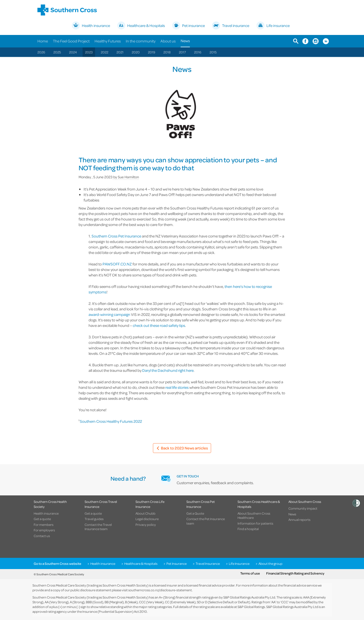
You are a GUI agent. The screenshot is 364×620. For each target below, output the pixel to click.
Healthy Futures (108, 41)
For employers (44, 530)
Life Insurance (239, 564)
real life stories (177, 387)
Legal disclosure (147, 519)
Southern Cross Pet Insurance (116, 236)
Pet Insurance (177, 564)
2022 (105, 52)
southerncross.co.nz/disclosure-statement (160, 590)
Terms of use (250, 573)
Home (43, 41)
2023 (89, 52)
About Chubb (145, 513)
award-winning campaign (109, 314)
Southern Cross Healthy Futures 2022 (111, 421)
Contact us (42, 536)
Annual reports (299, 520)
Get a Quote (195, 513)
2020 (136, 52)
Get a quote (42, 519)
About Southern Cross (305, 502)
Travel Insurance (208, 564)
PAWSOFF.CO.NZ (117, 264)
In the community (141, 41)
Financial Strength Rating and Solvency (295, 573)
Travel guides (94, 519)
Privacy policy (146, 525)
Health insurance (46, 513)
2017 (182, 52)
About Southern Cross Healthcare (254, 516)
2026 (41, 52)
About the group (270, 564)
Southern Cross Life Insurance (150, 504)
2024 (73, 52)
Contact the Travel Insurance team (98, 527)
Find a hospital (248, 529)
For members (44, 525)
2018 (167, 52)
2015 (213, 52)
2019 (152, 52)
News (185, 41)
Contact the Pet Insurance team (206, 521)
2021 (120, 52)
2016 (198, 52)
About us (168, 41)
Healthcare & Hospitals (141, 564)
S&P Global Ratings (251, 607)
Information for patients (255, 523)
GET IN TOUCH (188, 476)
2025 (57, 52)
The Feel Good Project (71, 41)
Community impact (303, 508)
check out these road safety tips (159, 325)
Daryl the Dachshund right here (168, 370)
